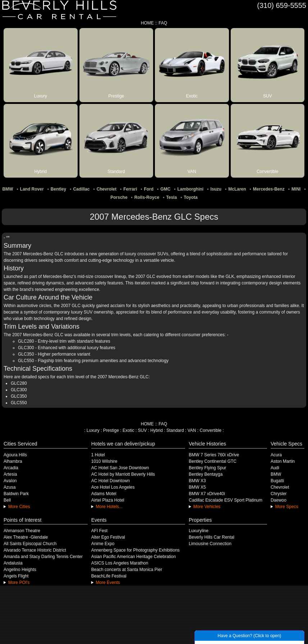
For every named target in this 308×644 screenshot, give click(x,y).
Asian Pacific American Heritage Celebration (134, 557)
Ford (149, 189)
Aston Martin (283, 461)
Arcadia (11, 468)
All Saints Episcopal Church (30, 544)
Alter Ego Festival (108, 537)
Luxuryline (199, 531)
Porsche (119, 197)
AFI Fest (99, 531)
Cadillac (81, 189)
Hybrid (157, 430)
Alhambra (13, 461)
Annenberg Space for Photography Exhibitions (135, 550)
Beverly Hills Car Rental (212, 537)
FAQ (163, 23)
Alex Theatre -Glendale (26, 537)
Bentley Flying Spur (207, 468)
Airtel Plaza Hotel (108, 500)
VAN (192, 430)
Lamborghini (191, 189)
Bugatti (277, 481)
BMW (8, 189)
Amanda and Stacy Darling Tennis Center (43, 557)
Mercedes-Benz (269, 189)
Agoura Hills (15, 455)
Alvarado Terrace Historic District (35, 550)
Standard (175, 430)
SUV (142, 430)
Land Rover (32, 189)
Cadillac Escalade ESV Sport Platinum (226, 500)
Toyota (190, 197)
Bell (7, 500)
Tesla (171, 197)
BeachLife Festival (109, 576)
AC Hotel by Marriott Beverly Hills (123, 474)
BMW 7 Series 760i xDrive (214, 455)
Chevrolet (107, 189)
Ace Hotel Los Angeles (113, 487)
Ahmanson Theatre (22, 531)
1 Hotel (98, 455)
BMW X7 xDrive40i (207, 494)
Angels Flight (16, 576)
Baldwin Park (16, 494)
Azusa (10, 487)
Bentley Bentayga (206, 474)
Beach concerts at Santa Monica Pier (127, 570)
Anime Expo (103, 544)
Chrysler (279, 494)
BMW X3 (197, 481)
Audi (275, 468)
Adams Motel (104, 494)
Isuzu (216, 189)
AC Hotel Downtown (111, 481)
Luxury (93, 430)
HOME (147, 23)
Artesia (10, 474)
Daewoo (279, 500)
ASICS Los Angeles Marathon (120, 563)
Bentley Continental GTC (213, 461)
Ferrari (130, 189)
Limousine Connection (210, 544)
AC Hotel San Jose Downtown (120, 468)
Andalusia (13, 563)
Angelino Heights (20, 570)
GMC (165, 189)
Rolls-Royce (147, 197)
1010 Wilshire (104, 461)
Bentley (58, 189)
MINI (296, 189)
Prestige (111, 430)
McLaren (237, 189)
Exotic (128, 430)
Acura (276, 455)
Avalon (10, 481)
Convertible (211, 430)
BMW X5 (197, 487)
